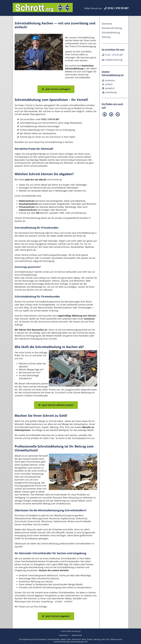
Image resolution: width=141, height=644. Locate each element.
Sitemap (106, 37)
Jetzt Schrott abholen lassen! (58, 405)
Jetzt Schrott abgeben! (58, 616)
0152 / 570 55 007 (50, 119)
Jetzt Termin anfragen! (58, 89)
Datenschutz (77, 635)
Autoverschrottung (112, 28)
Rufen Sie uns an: (107, 8)
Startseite (107, 24)
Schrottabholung (111, 32)
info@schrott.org (112, 60)
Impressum (64, 635)
